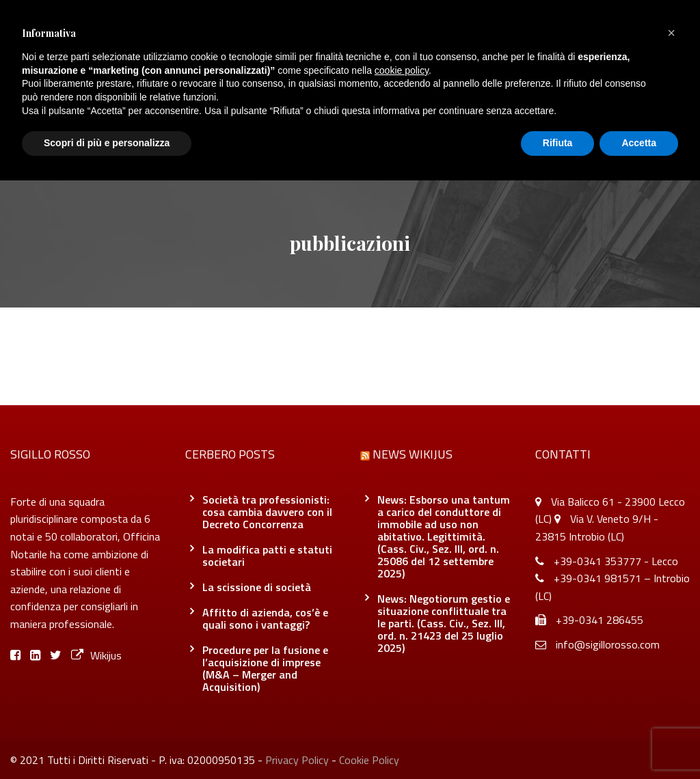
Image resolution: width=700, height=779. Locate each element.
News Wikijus (413, 454)
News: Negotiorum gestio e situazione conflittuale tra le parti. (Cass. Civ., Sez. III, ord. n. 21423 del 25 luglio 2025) (444, 623)
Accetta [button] (639, 143)
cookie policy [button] (402, 70)
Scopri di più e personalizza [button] (107, 143)
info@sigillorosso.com (608, 644)
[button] (671, 33)
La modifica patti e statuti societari (267, 556)
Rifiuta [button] (558, 143)
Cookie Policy (369, 760)
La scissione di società (257, 587)
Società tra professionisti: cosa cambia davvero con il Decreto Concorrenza (267, 512)
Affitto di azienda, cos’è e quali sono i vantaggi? (265, 618)
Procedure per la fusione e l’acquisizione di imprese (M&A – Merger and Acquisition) (265, 668)
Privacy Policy (297, 760)
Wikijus (96, 655)
